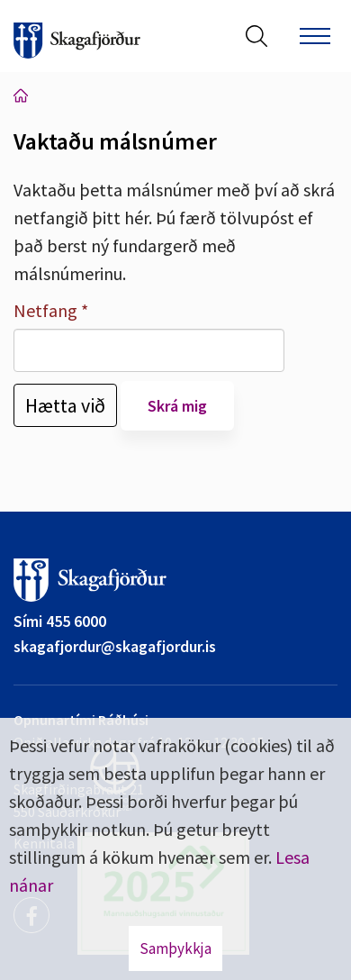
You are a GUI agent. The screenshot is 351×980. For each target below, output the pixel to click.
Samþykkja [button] (175, 948)
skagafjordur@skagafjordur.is (115, 646)
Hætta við (65, 405)
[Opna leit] (256, 36)
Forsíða (21, 95)
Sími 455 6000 (60, 621)
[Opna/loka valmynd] (315, 36)
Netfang (45, 310)
